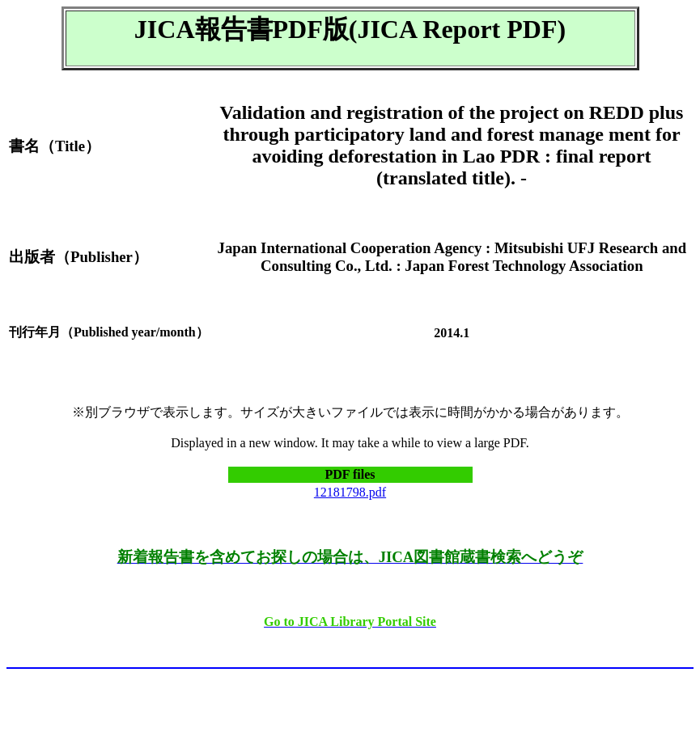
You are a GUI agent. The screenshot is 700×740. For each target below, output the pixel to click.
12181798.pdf (350, 492)
